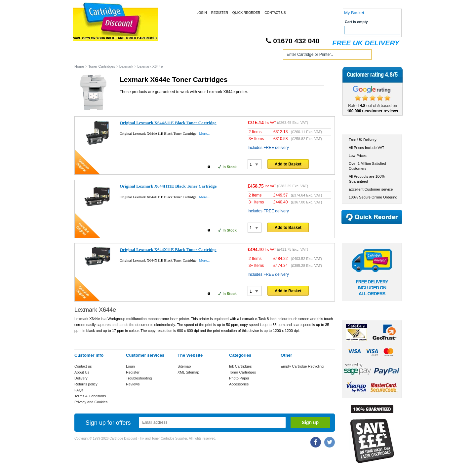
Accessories (239, 384)
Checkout (372, 30)
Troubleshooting (139, 378)
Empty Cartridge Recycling (302, 366)
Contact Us (275, 13)
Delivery (81, 378)
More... (204, 133)
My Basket (354, 13)
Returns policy (86, 384)
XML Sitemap (188, 372)
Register (220, 13)
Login (202, 13)
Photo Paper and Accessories (239, 56)
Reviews (133, 384)
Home (87, 56)
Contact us (83, 366)
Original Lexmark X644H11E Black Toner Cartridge (168, 186)
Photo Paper (239, 378)
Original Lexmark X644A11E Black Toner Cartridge (168, 123)
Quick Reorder (246, 13)
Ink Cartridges (125, 56)
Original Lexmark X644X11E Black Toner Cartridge (168, 250)
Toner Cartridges (175, 56)
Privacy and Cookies (91, 402)
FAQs (79, 390)
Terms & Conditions (90, 396)
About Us (82, 372)
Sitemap (184, 366)
